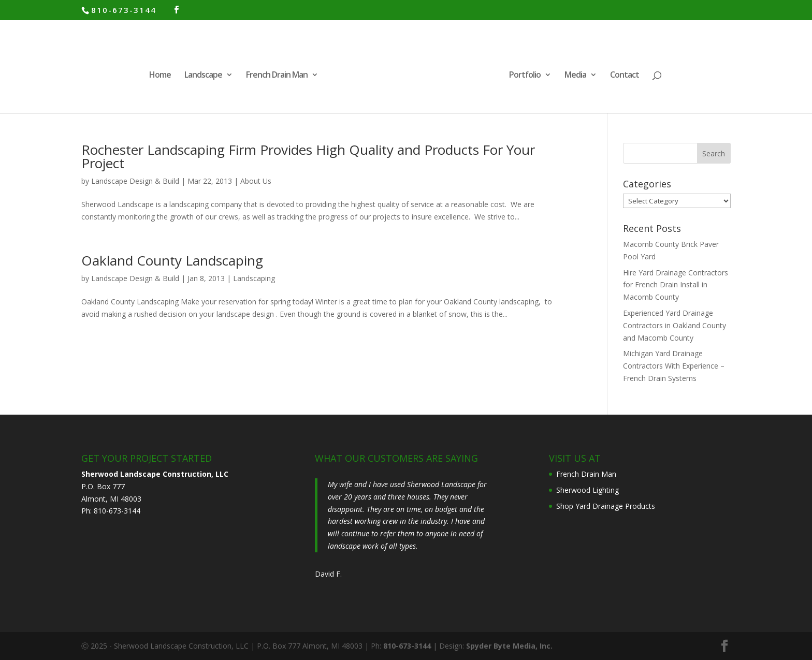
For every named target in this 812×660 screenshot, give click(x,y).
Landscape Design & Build (135, 181)
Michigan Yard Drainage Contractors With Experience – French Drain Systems (674, 366)
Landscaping (254, 278)
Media (575, 76)
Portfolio (525, 76)
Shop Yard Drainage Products (606, 506)
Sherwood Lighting (588, 490)
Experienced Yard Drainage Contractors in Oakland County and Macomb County (675, 325)
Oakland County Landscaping (172, 260)
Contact (625, 76)
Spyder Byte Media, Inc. (509, 646)
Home (160, 76)
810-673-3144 (124, 10)
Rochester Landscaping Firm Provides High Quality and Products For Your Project (308, 156)
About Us (256, 181)
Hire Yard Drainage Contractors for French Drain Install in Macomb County (676, 285)
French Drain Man (277, 76)
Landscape (203, 76)
